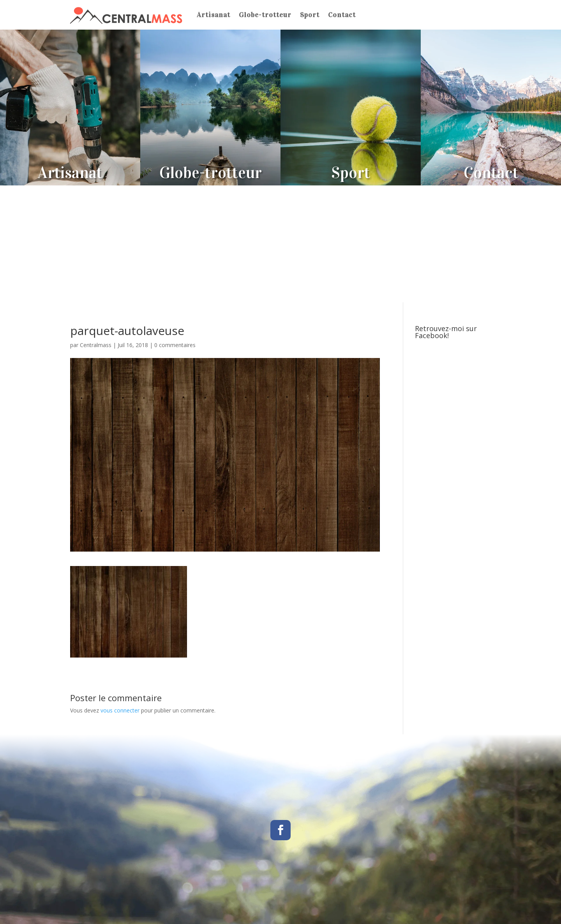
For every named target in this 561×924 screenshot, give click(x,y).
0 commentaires (175, 345)
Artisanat (213, 15)
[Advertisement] (280, 244)
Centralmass (96, 345)
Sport (310, 15)
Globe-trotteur (265, 15)
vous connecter (120, 710)
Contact (342, 15)
